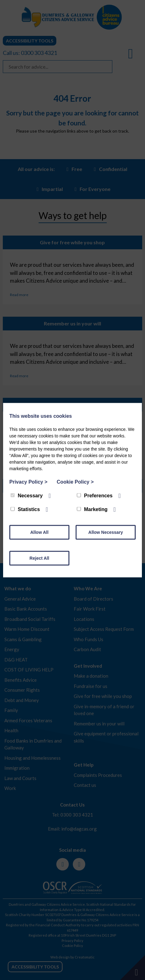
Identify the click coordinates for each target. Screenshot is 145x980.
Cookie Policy (75, 482)
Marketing (92, 509)
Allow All (39, 532)
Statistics (25, 509)
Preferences (95, 495)
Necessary (27, 495)
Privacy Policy (28, 482)
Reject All (39, 558)
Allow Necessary (106, 532)
